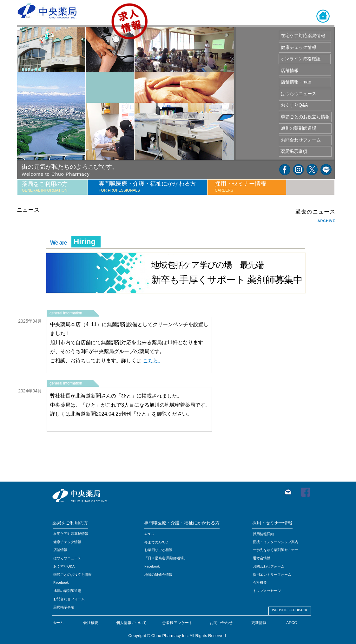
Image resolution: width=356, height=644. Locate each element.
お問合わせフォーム (69, 599)
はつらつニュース (67, 558)
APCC (291, 623)
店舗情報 (60, 550)
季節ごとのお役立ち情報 (73, 575)
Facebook (152, 566)
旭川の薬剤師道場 (67, 591)
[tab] (53, 187)
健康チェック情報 (67, 542)
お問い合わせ (221, 623)
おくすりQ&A (64, 566)
